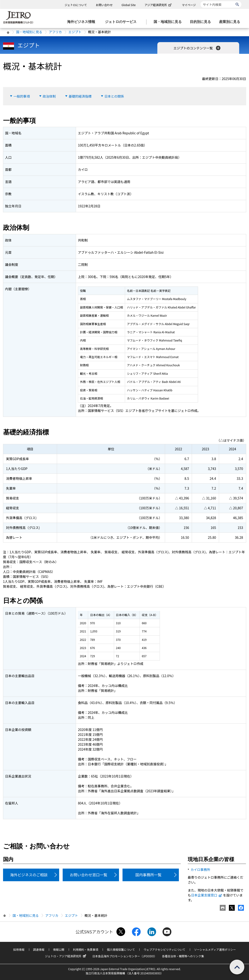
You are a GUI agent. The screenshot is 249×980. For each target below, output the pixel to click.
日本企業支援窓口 (207, 895)
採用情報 (19, 949)
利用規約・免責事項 (86, 949)
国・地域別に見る (29, 32)
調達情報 (39, 949)
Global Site (129, 5)
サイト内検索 (200, 1)
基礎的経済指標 (80, 96)
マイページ (189, 5)
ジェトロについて (76, 5)
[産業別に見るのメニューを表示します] (231, 22)
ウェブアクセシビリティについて (164, 949)
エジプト (75, 32)
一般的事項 (22, 96)
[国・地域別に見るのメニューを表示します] (169, 22)
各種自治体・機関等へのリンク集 (183, 956)
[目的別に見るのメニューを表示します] (202, 22)
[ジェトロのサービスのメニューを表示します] (122, 22)
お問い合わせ (104, 5)
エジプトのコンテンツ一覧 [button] (197, 48)
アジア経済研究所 (159, 5)
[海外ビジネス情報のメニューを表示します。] (83, 22)
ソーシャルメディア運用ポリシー (215, 949)
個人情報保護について (121, 949)
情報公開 (59, 949)
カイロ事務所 (200, 870)
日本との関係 (114, 96)
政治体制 (49, 96)
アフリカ (55, 32)
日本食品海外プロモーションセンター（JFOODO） (125, 956)
